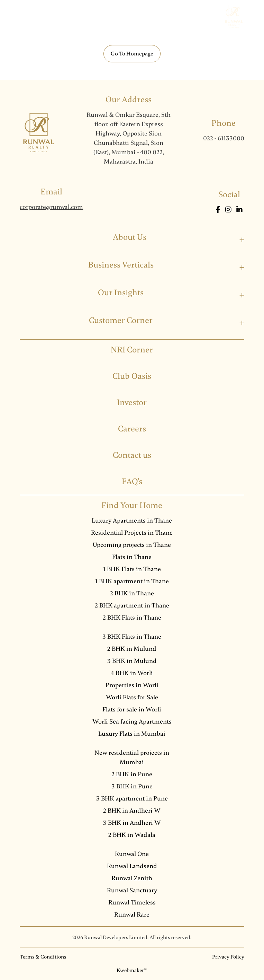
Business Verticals (121, 265)
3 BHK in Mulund (132, 661)
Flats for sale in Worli (132, 709)
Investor (132, 402)
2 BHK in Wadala (132, 835)
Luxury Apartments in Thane (132, 520)
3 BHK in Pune (132, 786)
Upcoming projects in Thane (132, 545)
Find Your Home (132, 505)
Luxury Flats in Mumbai (132, 734)
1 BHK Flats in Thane (132, 569)
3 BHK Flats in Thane (132, 637)
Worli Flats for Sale (132, 697)
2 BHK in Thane (132, 593)
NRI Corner (132, 350)
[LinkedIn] (239, 210)
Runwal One (132, 854)
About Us (130, 237)
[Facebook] (219, 210)
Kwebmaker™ (132, 970)
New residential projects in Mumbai (132, 757)
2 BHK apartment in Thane (132, 605)
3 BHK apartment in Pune (132, 798)
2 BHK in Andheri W (132, 811)
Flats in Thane (132, 557)
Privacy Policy (228, 957)
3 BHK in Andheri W (132, 823)
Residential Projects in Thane (132, 533)
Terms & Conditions (43, 957)
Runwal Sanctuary (132, 890)
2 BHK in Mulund (132, 649)
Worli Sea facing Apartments (132, 721)
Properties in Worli (132, 685)
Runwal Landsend (132, 866)
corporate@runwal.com (51, 207)
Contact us (132, 455)
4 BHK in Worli (132, 673)
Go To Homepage (132, 54)
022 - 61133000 (224, 138)
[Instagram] (229, 210)
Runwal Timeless (132, 902)
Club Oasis (132, 376)
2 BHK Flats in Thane (132, 618)
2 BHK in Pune (132, 774)
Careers (132, 429)
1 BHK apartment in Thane (132, 581)
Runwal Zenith (132, 878)
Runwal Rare (132, 915)
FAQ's (132, 482)
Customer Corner (121, 320)
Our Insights (121, 293)
